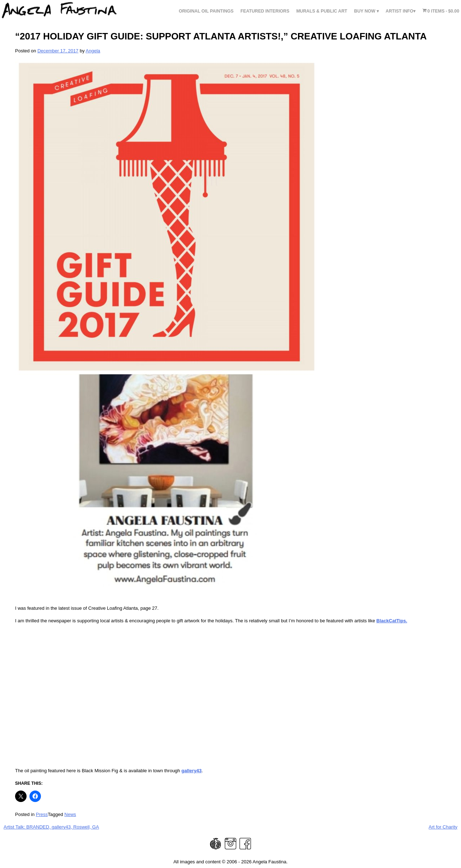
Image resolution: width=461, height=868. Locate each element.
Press (42, 814)
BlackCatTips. (392, 621)
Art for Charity (443, 827)
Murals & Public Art (322, 11)
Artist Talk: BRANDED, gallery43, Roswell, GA (51, 827)
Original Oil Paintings (206, 11)
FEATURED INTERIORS (265, 11)
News (70, 814)
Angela (93, 51)
